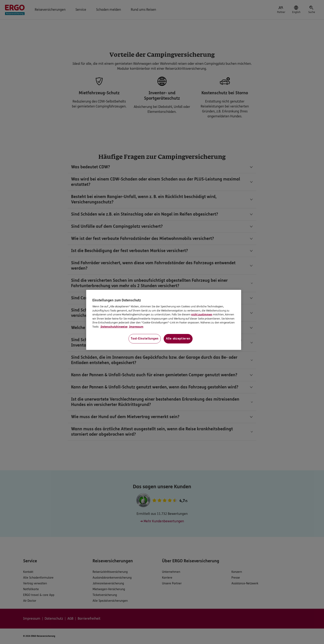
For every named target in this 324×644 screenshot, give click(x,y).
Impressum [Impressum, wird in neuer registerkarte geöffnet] (136, 327)
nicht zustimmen (202, 315)
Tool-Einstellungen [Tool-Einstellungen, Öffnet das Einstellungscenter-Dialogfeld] (145, 339)
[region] (164, 320)
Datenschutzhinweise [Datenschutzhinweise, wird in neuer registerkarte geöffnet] (114, 327)
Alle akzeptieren (178, 339)
